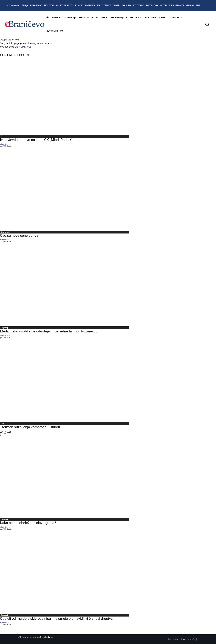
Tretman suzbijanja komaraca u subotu (31, 427)
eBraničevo (5, 144)
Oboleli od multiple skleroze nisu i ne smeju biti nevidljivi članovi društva (56, 619)
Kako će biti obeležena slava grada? (28, 523)
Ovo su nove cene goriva (19, 236)
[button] (207, 24)
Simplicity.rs (46, 637)
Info (3, 423)
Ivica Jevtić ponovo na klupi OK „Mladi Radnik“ (36, 140)
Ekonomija (5, 232)
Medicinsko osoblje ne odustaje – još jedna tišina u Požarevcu (49, 331)
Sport (3, 136)
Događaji (5, 328)
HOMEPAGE (25, 47)
